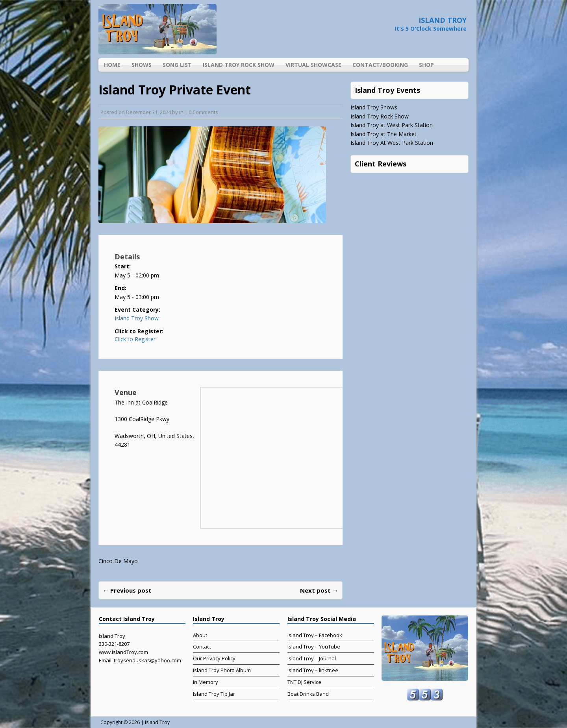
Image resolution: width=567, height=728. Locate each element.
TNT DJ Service (304, 682)
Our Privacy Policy (214, 658)
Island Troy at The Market (384, 134)
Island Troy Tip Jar (214, 694)
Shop (426, 65)
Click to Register (135, 339)
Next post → (319, 590)
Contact (202, 647)
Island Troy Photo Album (222, 670)
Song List (177, 65)
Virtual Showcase (313, 65)
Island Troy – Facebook (315, 635)
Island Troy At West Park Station (392, 143)
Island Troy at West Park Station (392, 125)
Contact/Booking (380, 65)
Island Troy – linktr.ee (313, 670)
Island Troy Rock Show (239, 65)
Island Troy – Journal (312, 658)
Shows (142, 65)
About (200, 635)
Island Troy (157, 722)
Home (112, 65)
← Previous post (127, 590)
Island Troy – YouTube (314, 647)
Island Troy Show (137, 318)
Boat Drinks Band (308, 694)
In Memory (206, 682)
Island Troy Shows (374, 107)
